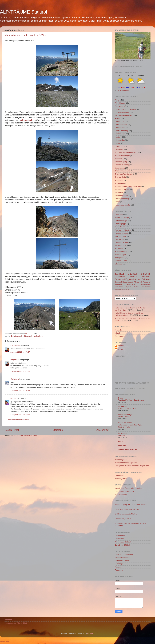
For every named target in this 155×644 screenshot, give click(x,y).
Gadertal (118, 282)
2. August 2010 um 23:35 (20, 415)
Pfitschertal (131, 284)
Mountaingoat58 (121, 460)
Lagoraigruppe (121, 224)
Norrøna (118, 567)
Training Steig (120, 177)
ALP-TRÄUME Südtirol (23, 12)
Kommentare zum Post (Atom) (26, 435)
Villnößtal (134, 277)
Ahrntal (138, 279)
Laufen (118, 143)
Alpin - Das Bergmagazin (125, 491)
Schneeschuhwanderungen (126, 152)
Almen (117, 100)
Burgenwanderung (122, 112)
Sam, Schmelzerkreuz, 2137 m (127, 509)
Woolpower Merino (122, 558)
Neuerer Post (12, 430)
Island (117, 333)
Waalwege (119, 180)
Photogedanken (121, 494)
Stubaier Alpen (121, 255)
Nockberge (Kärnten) (123, 230)
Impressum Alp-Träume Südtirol (17, 623)
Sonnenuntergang (122, 165)
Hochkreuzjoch (26, 120)
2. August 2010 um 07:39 (20, 371)
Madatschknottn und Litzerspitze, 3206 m (26, 35)
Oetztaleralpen (37, 336)
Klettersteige (120, 140)
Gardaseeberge (121, 221)
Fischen (118, 118)
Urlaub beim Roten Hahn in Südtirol (129, 488)
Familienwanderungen (124, 115)
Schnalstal (120, 279)
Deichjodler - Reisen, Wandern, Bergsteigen (132, 466)
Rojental (128, 287)
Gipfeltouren (15, 336)
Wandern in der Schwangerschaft (128, 186)
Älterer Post (103, 430)
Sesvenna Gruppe (122, 251)
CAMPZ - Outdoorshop (124, 555)
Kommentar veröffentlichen (18, 420)
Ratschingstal (128, 282)
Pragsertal (146, 282)
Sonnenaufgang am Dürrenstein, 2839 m (131, 505)
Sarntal (119, 274)
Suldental (146, 279)
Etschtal (146, 274)
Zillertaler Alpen (121, 261)
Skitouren (119, 159)
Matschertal (119, 287)
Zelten (117, 202)
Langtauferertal (145, 284)
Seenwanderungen (122, 156)
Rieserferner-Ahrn (122, 242)
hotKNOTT (122, 442)
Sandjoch (121, 435)
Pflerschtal (138, 282)
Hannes (121, 346)
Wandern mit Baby (122, 189)
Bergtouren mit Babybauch (125, 109)
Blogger (90, 633)
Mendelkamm (120, 227)
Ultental (132, 274)
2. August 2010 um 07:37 (20, 352)
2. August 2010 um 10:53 (20, 391)
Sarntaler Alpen (121, 245)
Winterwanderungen (123, 199)
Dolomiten (119, 214)
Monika (13, 398)
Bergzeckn (122, 433)
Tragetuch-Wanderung (124, 174)
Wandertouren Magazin (127, 449)
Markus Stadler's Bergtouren (126, 463)
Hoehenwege (120, 134)
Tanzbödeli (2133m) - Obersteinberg (131, 400)
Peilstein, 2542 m (124, 417)
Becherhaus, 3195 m (123, 519)
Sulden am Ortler (125, 423)
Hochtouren (26, 336)
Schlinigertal (125, 289)
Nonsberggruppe (122, 233)
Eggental (130, 279)
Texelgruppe (120, 258)
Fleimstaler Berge (122, 218)
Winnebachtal (146, 287)
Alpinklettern (120, 106)
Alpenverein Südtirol (123, 542)
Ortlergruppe (120, 239)
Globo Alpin (119, 475)
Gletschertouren (121, 125)
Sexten (136, 287)
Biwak (120, 398)
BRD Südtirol (120, 536)
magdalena (15, 345)
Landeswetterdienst (123, 90)
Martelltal (146, 277)
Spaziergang (120, 168)
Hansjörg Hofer (121, 479)
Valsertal (118, 289)
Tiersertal (119, 284)
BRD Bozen (120, 539)
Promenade (120, 146)
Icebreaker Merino (122, 561)
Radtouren (119, 149)
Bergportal (122, 406)
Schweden (119, 249)
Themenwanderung (122, 171)
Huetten (118, 137)
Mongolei (119, 330)
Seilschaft (122, 445)
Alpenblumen (120, 103)
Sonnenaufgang (121, 162)
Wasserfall (119, 193)
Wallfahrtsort (120, 183)
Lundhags (119, 564)
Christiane (15, 379)
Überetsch (119, 264)
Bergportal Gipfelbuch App (127, 408)
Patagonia (119, 570)
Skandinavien (120, 336)
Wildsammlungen (122, 196)
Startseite (58, 430)
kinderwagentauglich (123, 205)
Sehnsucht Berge (125, 415)
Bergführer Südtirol (122, 545)
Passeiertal (120, 277)
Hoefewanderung (122, 131)
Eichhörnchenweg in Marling (126, 514)
